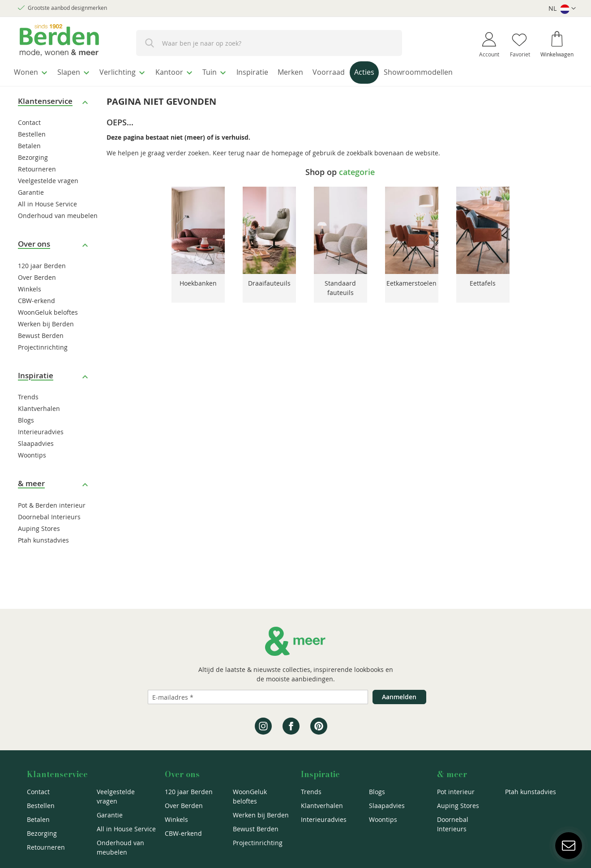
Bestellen (32, 132)
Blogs (26, 418)
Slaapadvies (36, 441)
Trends (28, 395)
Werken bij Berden (46, 321)
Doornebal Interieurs (49, 514)
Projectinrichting (43, 344)
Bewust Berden (41, 333)
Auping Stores (39, 526)
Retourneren (37, 167)
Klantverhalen (39, 406)
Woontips (32, 453)
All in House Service (47, 202)
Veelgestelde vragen (48, 178)
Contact (29, 120)
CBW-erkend (36, 298)
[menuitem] (33, 71)
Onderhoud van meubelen (58, 213)
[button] (562, 9)
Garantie (31, 190)
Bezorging (33, 155)
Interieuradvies (41, 430)
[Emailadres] (258, 697)
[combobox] (269, 43)
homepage (287, 150)
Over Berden (37, 275)
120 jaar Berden (42, 263)
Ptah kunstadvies (43, 537)
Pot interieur (456, 792)
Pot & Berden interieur (52, 502)
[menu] (295, 72)
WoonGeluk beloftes (48, 310)
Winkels (30, 286)
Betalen (29, 143)
